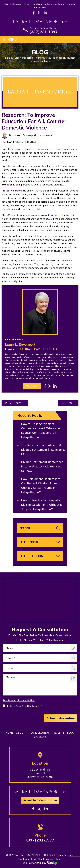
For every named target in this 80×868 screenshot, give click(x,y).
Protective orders (12, 191)
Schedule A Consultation (40, 800)
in (55, 386)
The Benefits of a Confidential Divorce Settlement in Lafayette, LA (43, 450)
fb (45, 386)
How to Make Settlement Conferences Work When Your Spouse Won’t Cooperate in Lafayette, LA (41, 431)
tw (50, 386)
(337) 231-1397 (43, 32)
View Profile (32, 386)
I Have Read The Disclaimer (24, 706)
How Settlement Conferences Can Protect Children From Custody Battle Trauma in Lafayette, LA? (41, 486)
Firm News (46, 135)
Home (10, 733)
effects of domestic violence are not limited (32, 215)
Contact (40, 737)
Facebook (34, 13)
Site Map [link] (38, 859)
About (21, 733)
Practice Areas (39, 733)
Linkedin (45, 13)
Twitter (39, 13)
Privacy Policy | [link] (53, 859)
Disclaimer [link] (24, 859)
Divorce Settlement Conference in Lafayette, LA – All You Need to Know (42, 466)
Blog (71, 733)
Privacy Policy (26, 700)
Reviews (58, 733)
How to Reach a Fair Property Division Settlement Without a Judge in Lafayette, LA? (42, 505)
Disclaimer (9, 700)
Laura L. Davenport (24, 135)
